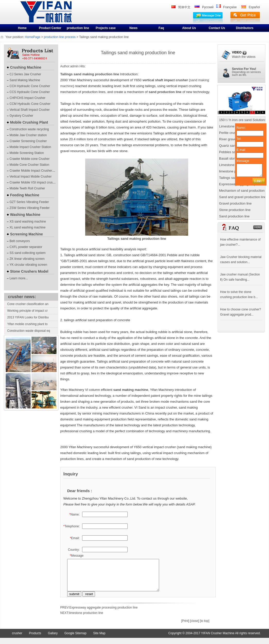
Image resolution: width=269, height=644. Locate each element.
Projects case (106, 28)
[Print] (185, 627)
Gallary (53, 639)
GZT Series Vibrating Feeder (29, 202)
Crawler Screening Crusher (28, 141)
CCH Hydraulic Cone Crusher (30, 86)
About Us (189, 28)
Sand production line (234, 216)
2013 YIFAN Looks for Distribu (28, 317)
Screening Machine (27, 234)
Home (22, 28)
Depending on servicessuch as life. (246, 73)
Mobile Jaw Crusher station (28, 135)
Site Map (99, 639)
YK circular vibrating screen (28, 265)
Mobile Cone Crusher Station (29, 165)
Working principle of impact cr (27, 311)
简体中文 (184, 7)
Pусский (208, 7)
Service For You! (244, 69)
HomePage (33, 37)
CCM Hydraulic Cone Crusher (30, 104)
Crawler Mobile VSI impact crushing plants (38, 182)
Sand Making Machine (25, 80)
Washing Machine (25, 215)
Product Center (50, 28)
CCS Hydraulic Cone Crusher (30, 92)
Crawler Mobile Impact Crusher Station (36, 171)
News (133, 28)
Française (230, 7)
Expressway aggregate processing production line (104, 614)
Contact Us (217, 28)
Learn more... (19, 278)
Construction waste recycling (29, 129)
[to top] (205, 627)
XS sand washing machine (28, 222)
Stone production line (235, 210)
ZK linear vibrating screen (27, 259)
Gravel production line (235, 203)
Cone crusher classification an (28, 304)
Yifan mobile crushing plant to (27, 324)
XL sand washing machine (28, 227)
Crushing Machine (26, 67)
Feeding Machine (25, 195)
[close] (194, 627)
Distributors (245, 28)
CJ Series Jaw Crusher (25, 74)
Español (254, 7)
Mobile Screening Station (27, 153)
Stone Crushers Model (29, 271)
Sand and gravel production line (243, 197)
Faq (161, 28)
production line (78, 28)
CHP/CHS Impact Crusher (27, 98)
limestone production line (86, 619)
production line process (60, 37)
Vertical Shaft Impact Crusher (30, 110)
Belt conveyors (20, 241)
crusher (29, 16)
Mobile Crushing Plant (29, 122)
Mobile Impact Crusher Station (30, 147)
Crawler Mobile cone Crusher (29, 159)
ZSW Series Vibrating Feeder (30, 208)
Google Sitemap (75, 639)
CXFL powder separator (26, 247)
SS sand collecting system (28, 253)
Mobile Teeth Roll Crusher (27, 188)
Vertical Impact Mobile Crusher (31, 177)
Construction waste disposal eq (29, 331)
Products (35, 639)
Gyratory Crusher (21, 116)
